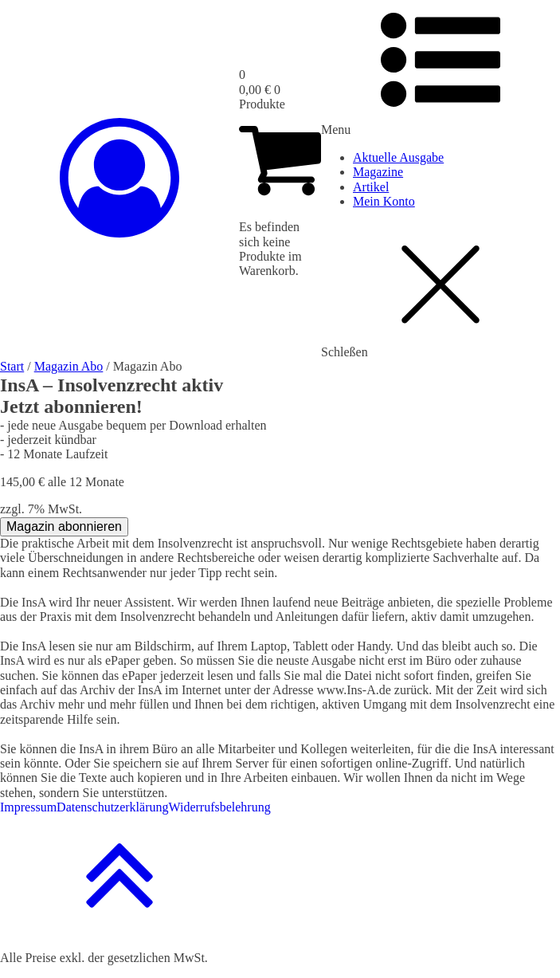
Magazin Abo (69, 366)
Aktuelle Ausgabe (398, 157)
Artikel (371, 187)
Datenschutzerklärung (112, 807)
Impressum (28, 807)
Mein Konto (384, 201)
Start (12, 366)
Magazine (378, 172)
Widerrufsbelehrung (220, 807)
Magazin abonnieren (64, 526)
